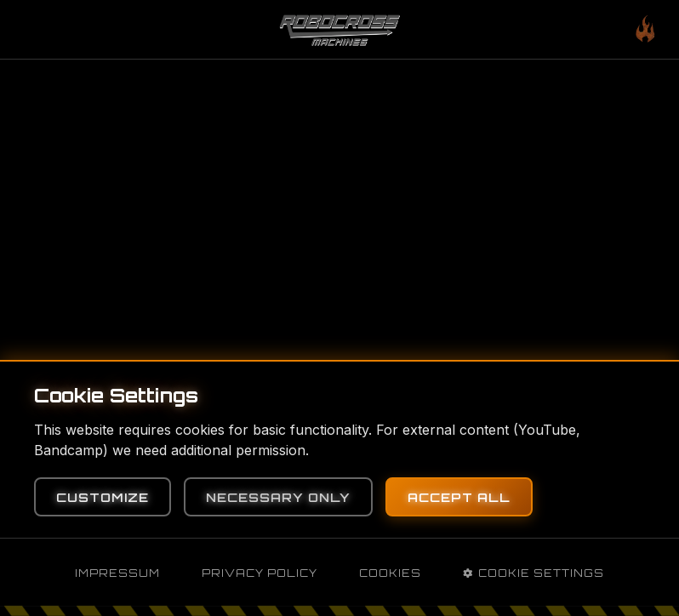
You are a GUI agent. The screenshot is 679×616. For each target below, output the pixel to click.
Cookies (390, 573)
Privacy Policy (260, 573)
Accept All (459, 497)
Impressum (117, 573)
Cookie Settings (533, 573)
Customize (103, 497)
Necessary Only (278, 497)
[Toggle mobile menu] (645, 30)
